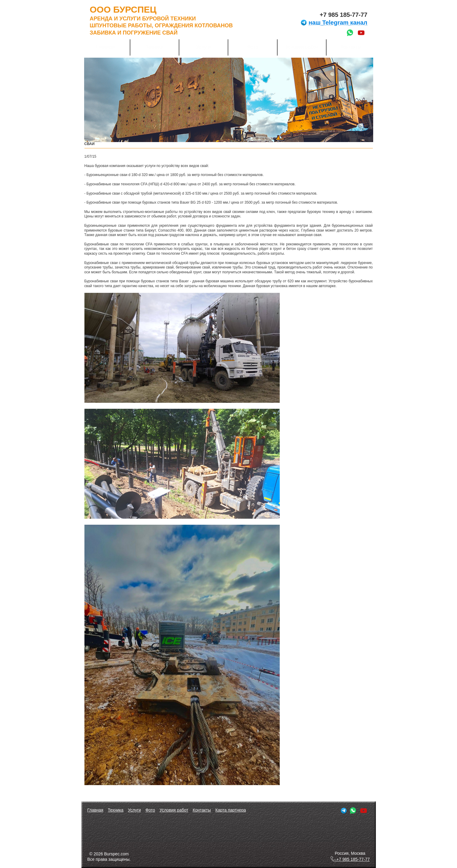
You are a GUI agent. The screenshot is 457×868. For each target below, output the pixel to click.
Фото (253, 47)
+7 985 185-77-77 (343, 15)
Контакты (351, 47)
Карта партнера (231, 810)
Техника (155, 47)
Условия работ (302, 47)
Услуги (204, 47)
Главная (106, 47)
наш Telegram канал (334, 23)
